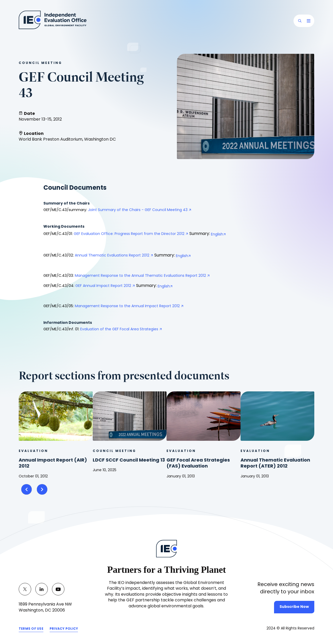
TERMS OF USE (31, 629)
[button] (300, 21)
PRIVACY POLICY (64, 629)
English (217, 235)
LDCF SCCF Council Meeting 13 (129, 460)
